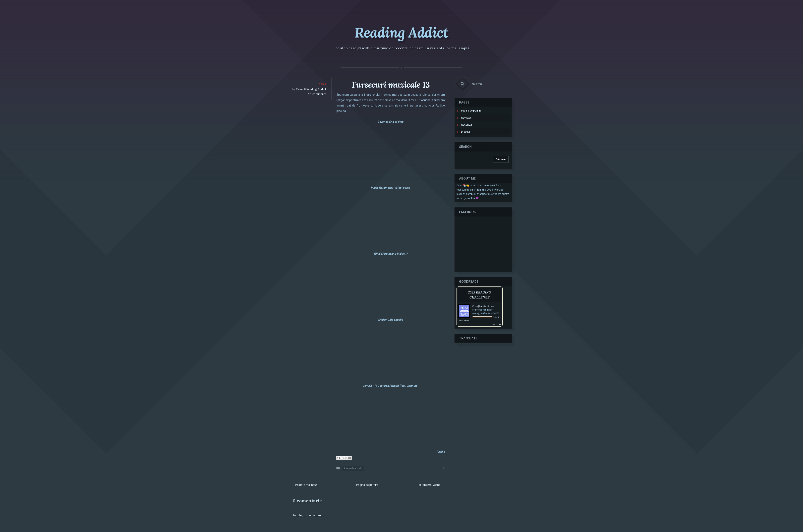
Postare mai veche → (430, 485)
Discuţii (466, 131)
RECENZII (467, 124)
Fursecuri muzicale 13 (391, 85)
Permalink (439, 468)
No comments (317, 94)
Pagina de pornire (367, 485)
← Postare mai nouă (305, 485)
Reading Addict (401, 32)
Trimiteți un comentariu (308, 515)
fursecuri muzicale (353, 468)
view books (496, 323)
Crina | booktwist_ (481, 305)
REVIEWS (467, 117)
